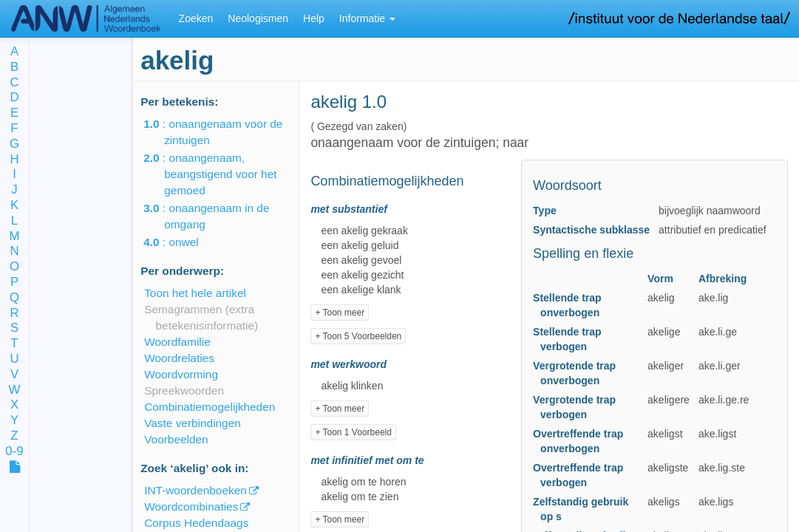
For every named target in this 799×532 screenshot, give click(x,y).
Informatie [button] (367, 18)
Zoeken (196, 18)
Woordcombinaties (191, 507)
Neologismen (258, 18)
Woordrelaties (179, 358)
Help (314, 18)
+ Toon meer (340, 313)
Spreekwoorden (184, 391)
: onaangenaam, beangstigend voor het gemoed (220, 174)
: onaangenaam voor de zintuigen (223, 132)
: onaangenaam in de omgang (217, 216)
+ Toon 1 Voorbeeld (353, 432)
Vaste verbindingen (193, 423)
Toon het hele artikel (195, 293)
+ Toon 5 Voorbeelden (358, 336)
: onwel (181, 242)
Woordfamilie (177, 342)
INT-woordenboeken (195, 490)
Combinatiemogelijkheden (210, 407)
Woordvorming (181, 374)
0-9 (14, 452)
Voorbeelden (176, 439)
